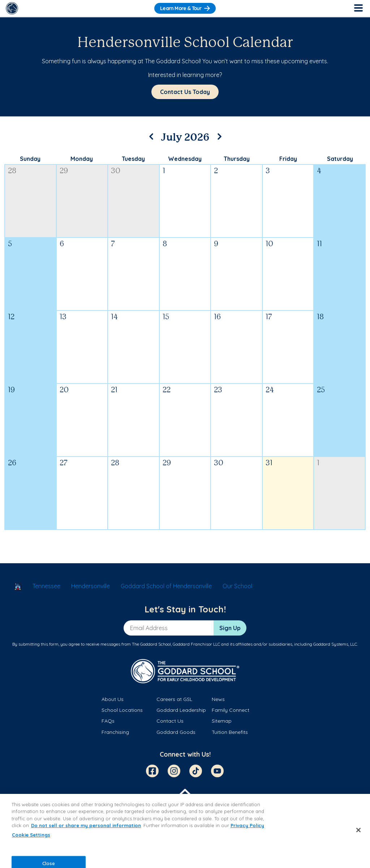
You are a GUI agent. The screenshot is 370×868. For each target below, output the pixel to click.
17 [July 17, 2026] (269, 317)
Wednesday (185, 159)
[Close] (358, 830)
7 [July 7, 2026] (113, 244)
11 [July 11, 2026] (319, 244)
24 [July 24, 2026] (270, 390)
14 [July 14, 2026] (114, 317)
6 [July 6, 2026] (62, 244)
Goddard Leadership (181, 710)
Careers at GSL (174, 699)
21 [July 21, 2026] (114, 390)
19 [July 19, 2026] (11, 390)
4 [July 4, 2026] (319, 171)
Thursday (237, 159)
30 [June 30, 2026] (116, 171)
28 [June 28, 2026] (12, 171)
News (218, 699)
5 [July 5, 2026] (10, 244)
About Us (113, 699)
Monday (82, 159)
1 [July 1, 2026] (164, 171)
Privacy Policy (247, 825)
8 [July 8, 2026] (165, 244)
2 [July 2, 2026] (216, 171)
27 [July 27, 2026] (64, 463)
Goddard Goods (176, 732)
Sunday (30, 159)
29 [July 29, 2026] (167, 463)
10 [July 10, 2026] (269, 244)
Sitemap (222, 721)
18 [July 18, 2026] (320, 317)
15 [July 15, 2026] (166, 317)
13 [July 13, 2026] (63, 317)
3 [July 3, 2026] (268, 171)
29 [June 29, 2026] (64, 171)
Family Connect (231, 710)
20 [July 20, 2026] (64, 390)
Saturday (340, 159)
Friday (288, 159)
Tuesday (133, 159)
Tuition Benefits (230, 732)
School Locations (122, 710)
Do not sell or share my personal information (86, 825)
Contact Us (170, 721)
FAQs (108, 721)
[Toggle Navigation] (358, 8)
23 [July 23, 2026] (218, 390)
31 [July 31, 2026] (269, 463)
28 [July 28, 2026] (115, 463)
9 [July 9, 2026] (216, 244)
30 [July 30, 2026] (219, 463)
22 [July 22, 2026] (167, 390)
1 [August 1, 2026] (318, 463)
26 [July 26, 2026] (12, 463)
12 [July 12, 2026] (11, 317)
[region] (185, 831)
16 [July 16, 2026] (217, 317)
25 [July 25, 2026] (321, 390)
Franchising (115, 732)
